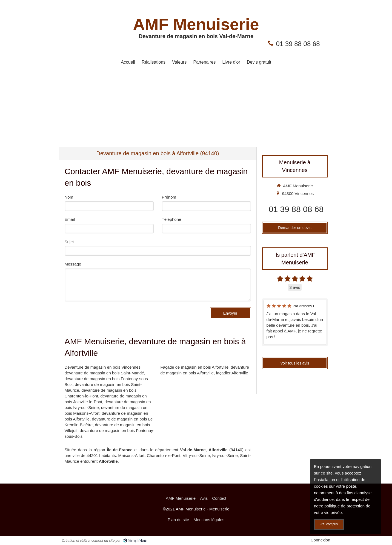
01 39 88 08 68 (298, 44)
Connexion (321, 540)
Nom (69, 197)
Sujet (69, 242)
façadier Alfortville (232, 373)
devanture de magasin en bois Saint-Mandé (104, 373)
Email (70, 219)
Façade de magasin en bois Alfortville (194, 367)
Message (73, 264)
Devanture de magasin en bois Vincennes (103, 367)
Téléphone (172, 219)
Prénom (169, 197)
